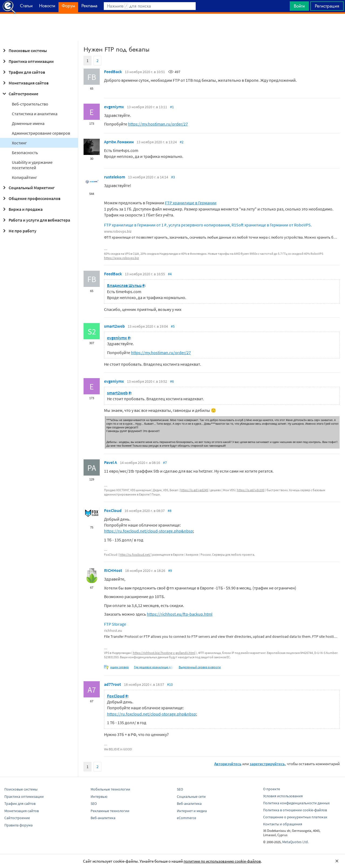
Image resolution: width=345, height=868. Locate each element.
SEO (94, 803)
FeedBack (113, 72)
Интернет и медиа (192, 811)
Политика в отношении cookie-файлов (295, 810)
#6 (172, 381)
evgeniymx (114, 107)
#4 (170, 274)
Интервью (99, 796)
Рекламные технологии (110, 811)
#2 (182, 142)
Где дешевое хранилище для (154, 667)
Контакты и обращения (283, 824)
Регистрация (327, 6)
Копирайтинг (25, 177)
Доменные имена (28, 123)
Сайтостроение (20, 94)
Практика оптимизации (27, 61)
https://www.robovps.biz (121, 258)
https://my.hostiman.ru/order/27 (158, 124)
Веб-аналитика (103, 818)
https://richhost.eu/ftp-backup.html (180, 614)
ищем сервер (120, 667)
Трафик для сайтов (23, 72)
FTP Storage (115, 624)
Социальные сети (191, 796)
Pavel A (111, 462)
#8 (170, 511)
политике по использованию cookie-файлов (222, 861)
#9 (170, 571)
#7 (165, 463)
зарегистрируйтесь (267, 764)
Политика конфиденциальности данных (296, 803)
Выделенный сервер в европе (200, 667)
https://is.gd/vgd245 (194, 490)
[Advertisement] (172, 27)
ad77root (113, 684)
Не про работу (19, 231)
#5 (173, 326)
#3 (173, 177)
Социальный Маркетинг (28, 188)
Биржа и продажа (22, 209)
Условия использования (283, 796)
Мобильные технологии (110, 789)
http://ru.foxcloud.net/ (135, 555)
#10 (170, 684)
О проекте (272, 789)
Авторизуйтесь (228, 764)
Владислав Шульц (124, 285)
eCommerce (187, 818)
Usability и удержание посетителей (32, 165)
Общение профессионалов (31, 198)
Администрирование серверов (41, 133)
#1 (172, 107)
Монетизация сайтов (25, 83)
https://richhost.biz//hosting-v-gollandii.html (164, 653)
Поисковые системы (24, 50)
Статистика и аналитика (35, 114)
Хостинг (19, 143)
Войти (299, 6)
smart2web (114, 326)
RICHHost (113, 570)
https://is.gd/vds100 (251, 490)
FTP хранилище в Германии (191, 203)
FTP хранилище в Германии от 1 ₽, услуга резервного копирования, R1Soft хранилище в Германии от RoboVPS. (208, 225)
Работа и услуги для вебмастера (36, 220)
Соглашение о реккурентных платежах (295, 817)
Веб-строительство (30, 104)
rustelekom (115, 177)
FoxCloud (113, 510)
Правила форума (18, 825)
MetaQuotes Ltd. (295, 842)
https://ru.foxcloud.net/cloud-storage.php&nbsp (149, 531)
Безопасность (25, 152)
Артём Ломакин (119, 142)
